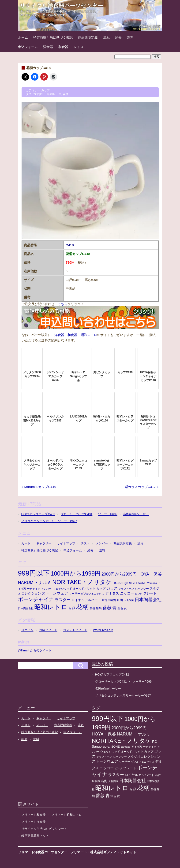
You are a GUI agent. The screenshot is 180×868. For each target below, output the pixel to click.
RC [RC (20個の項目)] (115, 583)
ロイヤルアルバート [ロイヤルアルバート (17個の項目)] (86, 600)
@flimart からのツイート (35, 650)
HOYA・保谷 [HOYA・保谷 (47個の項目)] (150, 574)
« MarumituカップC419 (39, 487)
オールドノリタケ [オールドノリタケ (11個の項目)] (84, 589)
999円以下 (39, 94)
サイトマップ (66, 543)
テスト (85, 543)
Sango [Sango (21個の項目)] (123, 583)
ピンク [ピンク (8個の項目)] (139, 594)
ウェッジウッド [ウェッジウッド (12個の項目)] (62, 589)
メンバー (102, 543)
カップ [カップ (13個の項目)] (101, 589)
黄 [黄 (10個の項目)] (125, 608)
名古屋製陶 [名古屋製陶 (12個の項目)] (109, 600)
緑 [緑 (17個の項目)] (74, 608)
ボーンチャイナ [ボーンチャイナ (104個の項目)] (36, 599)
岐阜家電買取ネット (35, 836)
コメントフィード (75, 630)
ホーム (23, 37)
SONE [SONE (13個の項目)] (142, 583)
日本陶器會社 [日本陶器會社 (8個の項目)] (26, 608)
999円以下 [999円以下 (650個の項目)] (34, 573)
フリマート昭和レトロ (67, 815)
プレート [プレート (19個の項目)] (150, 593)
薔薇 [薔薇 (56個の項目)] (107, 608)
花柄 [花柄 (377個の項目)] (82, 607)
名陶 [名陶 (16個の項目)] (120, 600)
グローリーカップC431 (77, 514)
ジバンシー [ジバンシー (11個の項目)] (142, 589)
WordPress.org (103, 630)
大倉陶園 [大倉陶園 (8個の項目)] (129, 600)
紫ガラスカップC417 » (142, 487)
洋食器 (48, 47)
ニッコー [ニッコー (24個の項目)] (127, 593)
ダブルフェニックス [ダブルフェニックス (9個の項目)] (92, 594)
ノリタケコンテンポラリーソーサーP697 (49, 521)
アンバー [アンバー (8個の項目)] (46, 589)
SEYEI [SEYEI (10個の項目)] (133, 583)
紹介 (118, 37)
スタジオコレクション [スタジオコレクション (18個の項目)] (144, 757)
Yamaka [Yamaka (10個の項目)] (152, 583)
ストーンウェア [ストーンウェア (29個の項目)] (55, 593)
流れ (106, 37)
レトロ (79, 47)
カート (26, 543)
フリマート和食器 (34, 815)
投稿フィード (48, 630)
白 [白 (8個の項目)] (70, 608)
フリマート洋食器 (34, 822)
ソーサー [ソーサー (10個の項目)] (75, 594)
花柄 (66, 94)
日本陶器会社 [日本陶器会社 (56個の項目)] (148, 600)
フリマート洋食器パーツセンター (43, 852)
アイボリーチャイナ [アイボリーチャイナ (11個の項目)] (144, 747)
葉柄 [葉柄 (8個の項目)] (92, 608)
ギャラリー (44, 543)
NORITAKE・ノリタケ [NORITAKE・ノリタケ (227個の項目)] (82, 582)
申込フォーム (28, 47)
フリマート (79, 852)
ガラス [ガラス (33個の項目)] (112, 588)
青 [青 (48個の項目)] (114, 608)
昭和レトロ (54, 94)
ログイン (27, 630)
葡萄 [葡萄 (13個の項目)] (99, 608)
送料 (130, 37)
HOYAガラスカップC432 (38, 514)
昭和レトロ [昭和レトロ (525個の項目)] (51, 607)
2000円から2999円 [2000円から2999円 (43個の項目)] (119, 574)
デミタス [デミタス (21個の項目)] (112, 593)
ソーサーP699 (108, 514)
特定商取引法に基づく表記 (53, 37)
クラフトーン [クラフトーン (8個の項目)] (126, 589)
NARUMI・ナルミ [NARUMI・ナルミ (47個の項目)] (35, 583)
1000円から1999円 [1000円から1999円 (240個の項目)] (76, 573)
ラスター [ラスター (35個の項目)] (63, 600)
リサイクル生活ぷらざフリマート (44, 829)
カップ (45, 90)
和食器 (63, 47)
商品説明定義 (88, 37)
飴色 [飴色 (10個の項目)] (120, 608)
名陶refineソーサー (136, 514)
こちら (63, 304)
